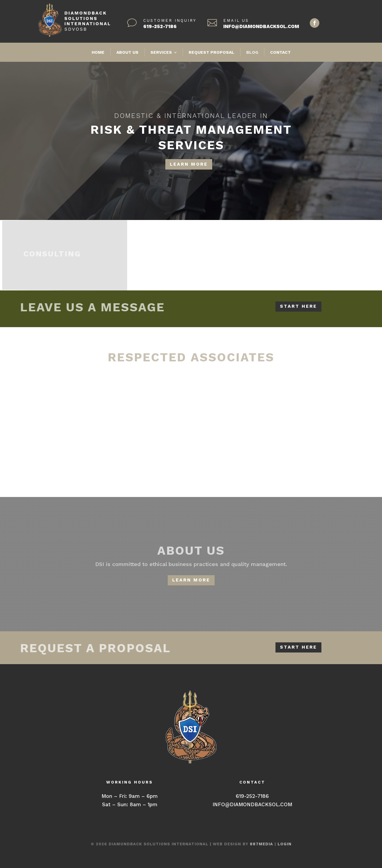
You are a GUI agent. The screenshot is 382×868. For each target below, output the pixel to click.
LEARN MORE (189, 164)
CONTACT (280, 52)
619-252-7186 (160, 26)
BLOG (252, 52)
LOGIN (285, 844)
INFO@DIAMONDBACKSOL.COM (261, 26)
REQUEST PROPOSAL (211, 52)
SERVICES (161, 52)
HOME (98, 52)
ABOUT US (127, 52)
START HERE (298, 306)
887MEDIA (261, 844)
